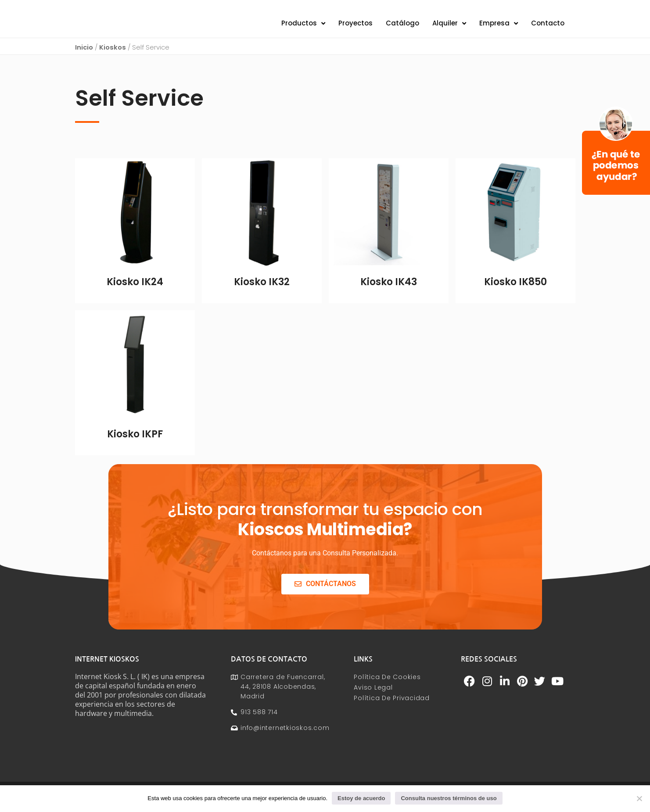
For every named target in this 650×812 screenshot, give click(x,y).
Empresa (499, 29)
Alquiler (449, 29)
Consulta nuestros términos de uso (449, 798)
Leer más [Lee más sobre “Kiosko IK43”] (389, 309)
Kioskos (113, 58)
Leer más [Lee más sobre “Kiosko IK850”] (515, 309)
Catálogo (402, 29)
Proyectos (356, 29)
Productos (303, 29)
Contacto (548, 29)
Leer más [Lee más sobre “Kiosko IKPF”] (135, 461)
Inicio (84, 58)
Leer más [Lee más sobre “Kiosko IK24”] (135, 309)
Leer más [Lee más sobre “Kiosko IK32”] (262, 309)
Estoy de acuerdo (361, 798)
